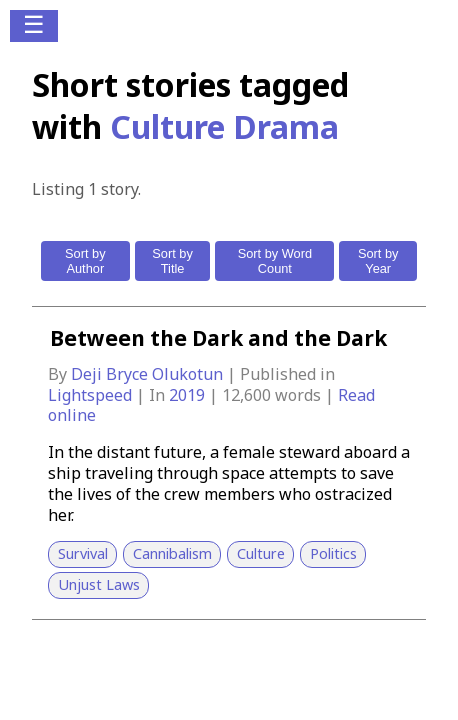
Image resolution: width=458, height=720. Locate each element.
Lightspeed (92, 395)
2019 (189, 395)
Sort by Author (85, 261)
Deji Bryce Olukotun (149, 374)
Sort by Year (378, 261)
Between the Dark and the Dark (218, 338)
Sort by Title (172, 261)
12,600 (246, 395)
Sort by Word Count (275, 261)
